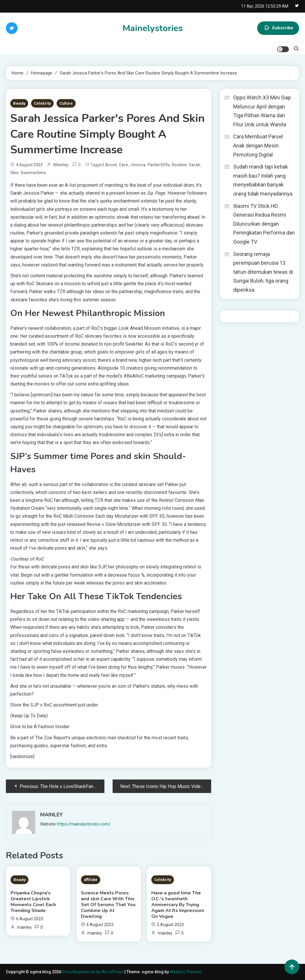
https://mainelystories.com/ (84, 824)
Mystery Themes (186, 972)
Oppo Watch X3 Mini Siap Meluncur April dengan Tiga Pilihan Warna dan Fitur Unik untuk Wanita (262, 111)
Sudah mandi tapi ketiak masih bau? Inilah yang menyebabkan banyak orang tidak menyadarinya (263, 180)
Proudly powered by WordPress (93, 972)
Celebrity (42, 103)
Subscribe (278, 28)
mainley (61, 165)
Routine (179, 165)
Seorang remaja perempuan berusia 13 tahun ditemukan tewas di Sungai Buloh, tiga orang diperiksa (263, 272)
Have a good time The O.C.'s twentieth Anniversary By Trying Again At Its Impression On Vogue (178, 905)
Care (123, 165)
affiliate (91, 880)
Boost (111, 165)
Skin (14, 173)
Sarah (194, 165)
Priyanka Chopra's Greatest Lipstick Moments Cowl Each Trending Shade (33, 902)
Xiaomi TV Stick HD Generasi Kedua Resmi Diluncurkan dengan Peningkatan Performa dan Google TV (264, 224)
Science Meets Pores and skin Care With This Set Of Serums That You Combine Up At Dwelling (108, 905)
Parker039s (159, 165)
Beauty (19, 103)
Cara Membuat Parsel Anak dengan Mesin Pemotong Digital (258, 145)
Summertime (33, 173)
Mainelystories (153, 28)
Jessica (138, 165)
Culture (66, 103)
